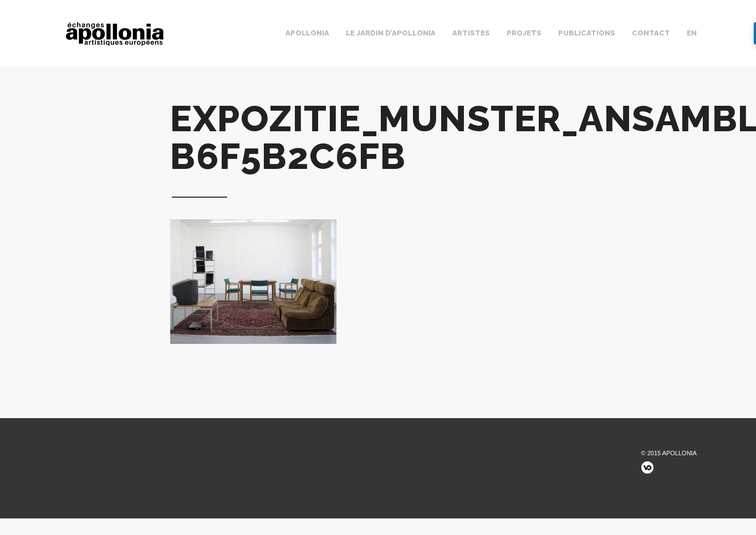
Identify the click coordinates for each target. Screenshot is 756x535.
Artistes (471, 33)
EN (692, 33)
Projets (524, 33)
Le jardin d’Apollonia (391, 33)
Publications (587, 33)
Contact (651, 33)
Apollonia (307, 33)
